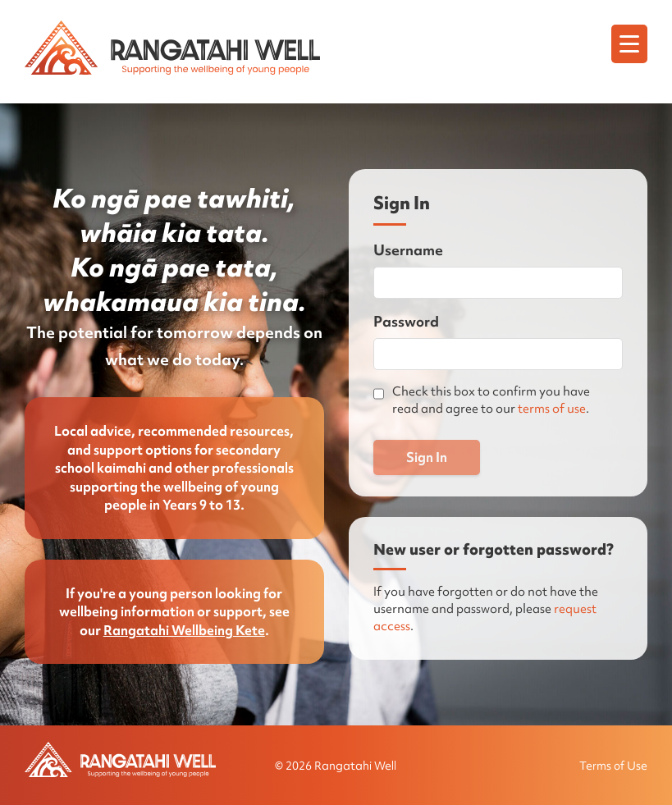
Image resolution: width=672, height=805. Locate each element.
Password (406, 321)
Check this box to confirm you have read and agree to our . (491, 400)
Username (408, 250)
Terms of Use (613, 766)
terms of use (552, 409)
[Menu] (629, 44)
